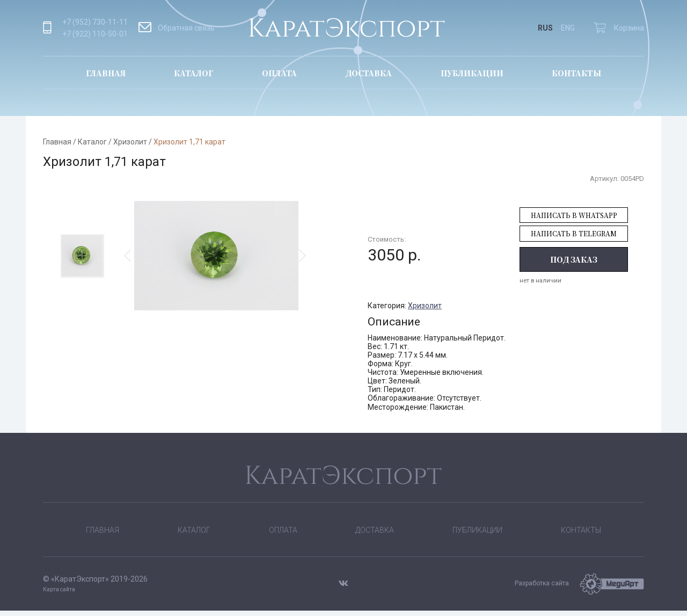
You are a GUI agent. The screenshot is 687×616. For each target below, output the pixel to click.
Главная (106, 73)
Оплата (279, 73)
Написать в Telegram (574, 233)
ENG (568, 28)
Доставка (368, 73)
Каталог (193, 73)
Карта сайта (59, 595)
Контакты (576, 73)
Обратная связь (177, 28)
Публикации (472, 73)
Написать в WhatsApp (574, 215)
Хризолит (130, 142)
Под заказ (574, 259)
